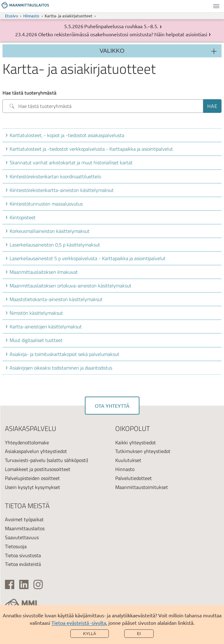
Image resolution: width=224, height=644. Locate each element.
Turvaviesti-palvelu (25, 460)
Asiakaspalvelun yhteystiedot (36, 451)
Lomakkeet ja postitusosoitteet (38, 469)
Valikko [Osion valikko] (112, 51)
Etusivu (11, 16)
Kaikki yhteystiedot (136, 442)
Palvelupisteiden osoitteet (32, 478)
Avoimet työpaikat (24, 519)
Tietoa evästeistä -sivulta (79, 623)
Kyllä (90, 634)
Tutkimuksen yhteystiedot (143, 451)
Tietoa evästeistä (23, 564)
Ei (139, 634)
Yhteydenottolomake (27, 442)
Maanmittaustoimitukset (142, 487)
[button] (113, 135)
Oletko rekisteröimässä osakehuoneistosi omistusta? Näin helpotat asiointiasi (123, 34)
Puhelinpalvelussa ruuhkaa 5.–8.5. (121, 26)
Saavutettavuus (22, 537)
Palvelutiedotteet (134, 478)
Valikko (216, 6)
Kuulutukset (128, 460)
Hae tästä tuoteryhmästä (29, 93)
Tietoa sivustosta (23, 555)
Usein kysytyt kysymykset (33, 487)
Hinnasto (31, 16)
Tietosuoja (16, 546)
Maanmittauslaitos (25, 528)
